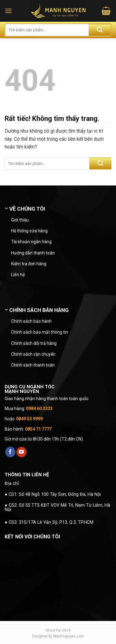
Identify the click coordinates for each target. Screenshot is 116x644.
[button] (8, 11)
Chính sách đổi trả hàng (34, 343)
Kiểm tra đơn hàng (29, 264)
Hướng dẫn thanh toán (33, 253)
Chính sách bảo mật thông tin (40, 332)
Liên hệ (18, 275)
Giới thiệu (20, 220)
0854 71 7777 (38, 429)
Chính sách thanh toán (33, 365)
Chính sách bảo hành (31, 321)
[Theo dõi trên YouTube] (21, 452)
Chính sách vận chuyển (33, 354)
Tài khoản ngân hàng (31, 242)
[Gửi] (100, 30)
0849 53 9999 (29, 419)
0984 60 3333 (39, 409)
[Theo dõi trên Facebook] (10, 452)
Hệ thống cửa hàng (29, 231)
